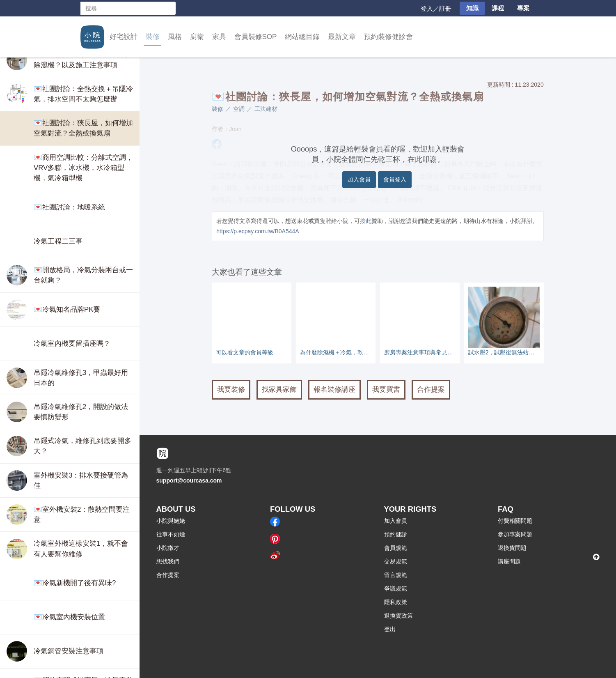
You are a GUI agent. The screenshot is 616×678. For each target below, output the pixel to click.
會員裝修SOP (256, 37)
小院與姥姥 (171, 521)
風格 (175, 37)
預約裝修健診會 (388, 37)
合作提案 (431, 390)
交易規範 (396, 561)
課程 (498, 8)
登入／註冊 (436, 8)
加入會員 (359, 179)
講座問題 (509, 561)
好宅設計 (124, 37)
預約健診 (396, 534)
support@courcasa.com (189, 480)
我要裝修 (231, 390)
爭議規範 (396, 588)
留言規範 (396, 575)
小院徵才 (168, 548)
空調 (239, 109)
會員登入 (395, 179)
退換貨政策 (398, 616)
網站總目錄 (302, 37)
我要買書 (386, 390)
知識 (472, 8)
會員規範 (396, 548)
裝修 (153, 37)
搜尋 (169, 8)
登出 (390, 629)
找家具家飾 (279, 390)
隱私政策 (396, 602)
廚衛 (197, 37)
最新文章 (342, 37)
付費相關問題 (515, 521)
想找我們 (168, 561)
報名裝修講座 (334, 390)
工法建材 (266, 109)
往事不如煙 (171, 534)
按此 (366, 221)
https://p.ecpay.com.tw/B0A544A (258, 231)
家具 (219, 37)
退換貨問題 (512, 548)
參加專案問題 (515, 534)
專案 (523, 8)
